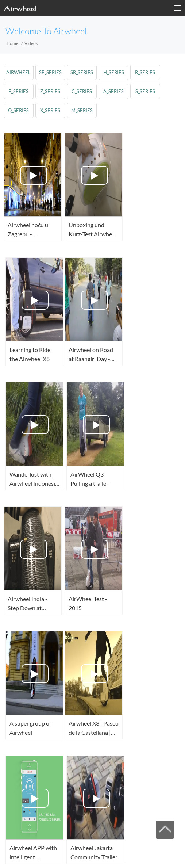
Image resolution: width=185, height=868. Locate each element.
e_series (19, 91)
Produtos (48, 821)
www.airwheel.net (34, 830)
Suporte (67, 821)
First (36, 770)
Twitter (19, 853)
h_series (114, 72)
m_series (82, 110)
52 (93, 785)
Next (151, 785)
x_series (50, 110)
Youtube (30, 853)
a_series (114, 91)
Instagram (53, 853)
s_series (145, 91)
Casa (6, 821)
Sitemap (84, 821)
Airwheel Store (41, 853)
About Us (103, 821)
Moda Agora (25, 821)
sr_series (82, 72)
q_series (19, 110)
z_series (50, 91)
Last (36, 801)
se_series (50, 72)
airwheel (19, 72)
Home (12, 43)
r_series (145, 72)
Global (75, 853)
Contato (122, 821)
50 (151, 770)
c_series (82, 91)
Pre (94, 770)
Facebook (7, 853)
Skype (64, 853)
